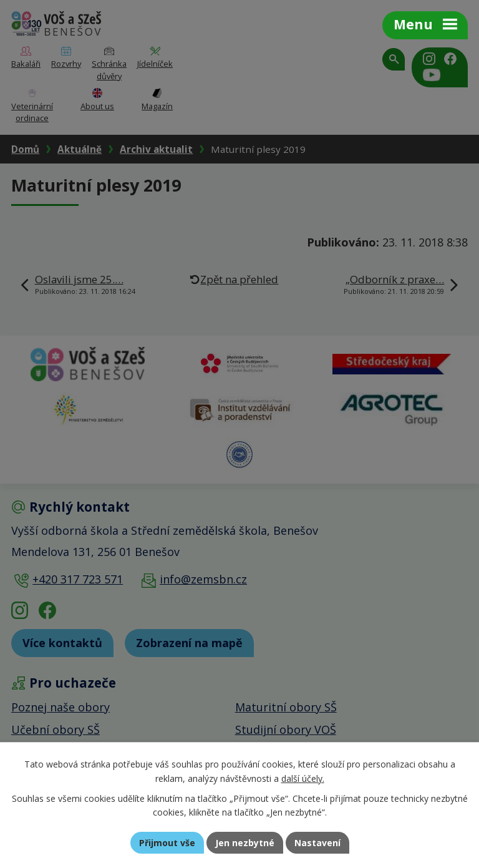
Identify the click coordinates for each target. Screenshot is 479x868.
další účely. (303, 778)
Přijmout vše (167, 843)
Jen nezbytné (245, 843)
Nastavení (317, 843)
